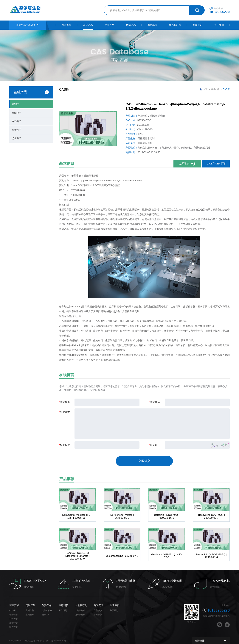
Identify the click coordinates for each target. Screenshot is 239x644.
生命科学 (17, 129)
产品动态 (98, 608)
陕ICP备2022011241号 (56, 638)
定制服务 (30, 612)
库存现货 (63, 603)
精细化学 (17, 112)
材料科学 (17, 120)
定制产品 (30, 603)
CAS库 (15, 104)
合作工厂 (46, 612)
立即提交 (144, 460)
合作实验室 (47, 608)
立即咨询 (187, 164)
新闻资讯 (98, 603)
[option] (88, 129)
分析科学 (17, 137)
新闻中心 (98, 612)
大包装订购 (81, 603)
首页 (205, 90)
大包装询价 (216, 164)
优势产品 (47, 603)
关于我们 (115, 603)
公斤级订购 (80, 612)
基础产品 (215, 90)
